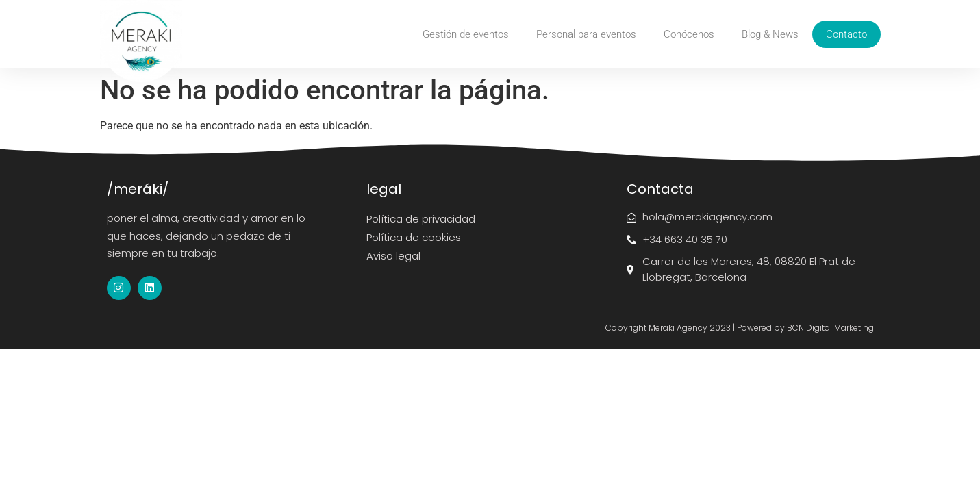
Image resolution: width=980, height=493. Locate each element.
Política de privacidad (421, 219)
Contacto (846, 34)
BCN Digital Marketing (830, 328)
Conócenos (689, 34)
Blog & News (770, 34)
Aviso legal (393, 256)
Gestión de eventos (466, 34)
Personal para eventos (586, 34)
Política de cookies (414, 237)
